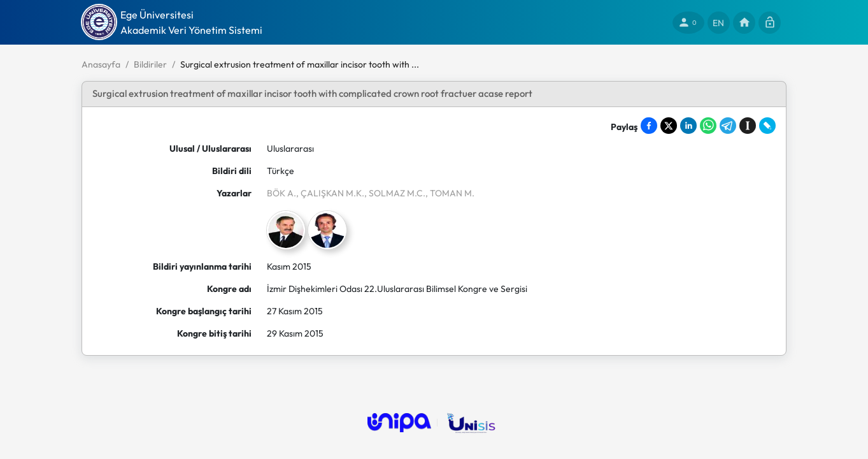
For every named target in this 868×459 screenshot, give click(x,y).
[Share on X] (669, 126)
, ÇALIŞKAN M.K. (330, 193)
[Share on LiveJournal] (767, 126)
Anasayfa (101, 64)
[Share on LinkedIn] (688, 126)
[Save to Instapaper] (748, 126)
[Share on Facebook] (649, 126)
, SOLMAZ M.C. (395, 193)
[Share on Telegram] (728, 126)
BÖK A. (281, 193)
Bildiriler (150, 64)
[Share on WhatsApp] (708, 126)
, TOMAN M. (450, 193)
